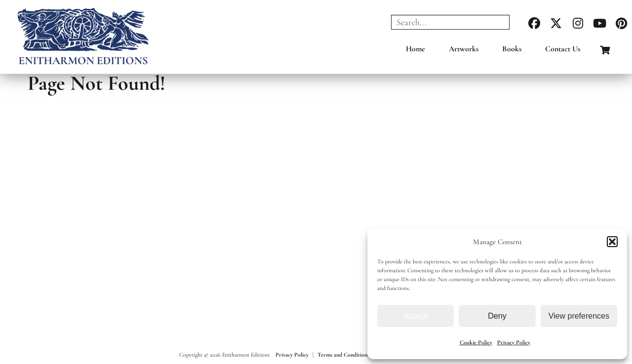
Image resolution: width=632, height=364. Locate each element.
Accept (415, 316)
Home (415, 49)
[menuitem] (415, 51)
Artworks (464, 49)
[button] (612, 242)
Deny (497, 316)
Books (512, 49)
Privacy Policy (514, 342)
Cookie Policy (476, 342)
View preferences (579, 316)
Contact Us (563, 49)
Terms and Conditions (343, 355)
